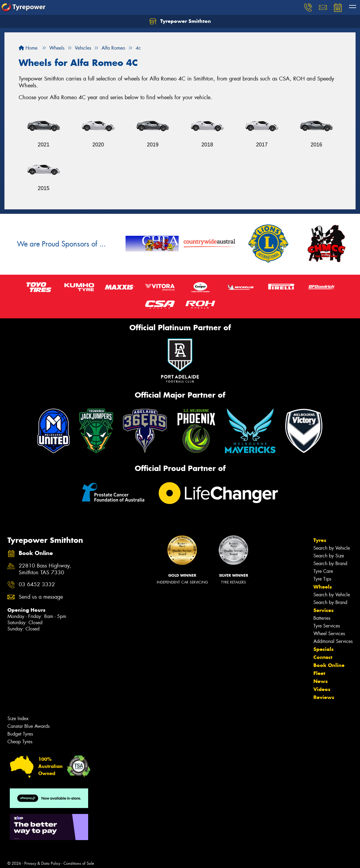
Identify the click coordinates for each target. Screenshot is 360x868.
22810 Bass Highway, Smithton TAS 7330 (45, 569)
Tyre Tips (322, 579)
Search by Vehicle (332, 548)
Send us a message (41, 597)
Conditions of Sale (79, 863)
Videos (322, 689)
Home (28, 48)
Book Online (329, 665)
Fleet (319, 673)
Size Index (18, 718)
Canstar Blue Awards (28, 726)
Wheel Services (329, 634)
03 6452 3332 (37, 585)
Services (323, 610)
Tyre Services (327, 626)
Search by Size (329, 556)
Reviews (324, 697)
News (321, 681)
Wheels (323, 587)
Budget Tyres (20, 734)
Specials (323, 649)
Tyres (320, 540)
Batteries (322, 618)
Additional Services (333, 641)
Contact (323, 657)
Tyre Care (323, 571)
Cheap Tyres (20, 742)
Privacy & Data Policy (42, 863)
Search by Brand (330, 563)
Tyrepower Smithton (180, 21)
